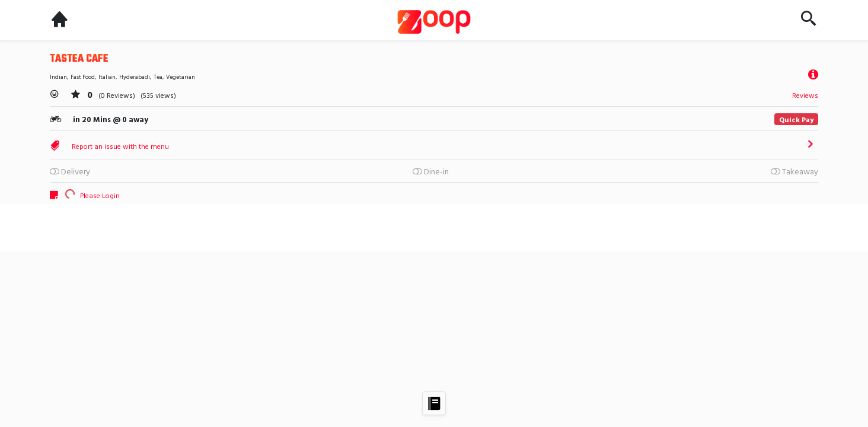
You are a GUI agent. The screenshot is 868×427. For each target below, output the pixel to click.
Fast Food (83, 77)
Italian (107, 77)
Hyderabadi (135, 77)
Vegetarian (181, 77)
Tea (158, 77)
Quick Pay (796, 119)
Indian (58, 77)
